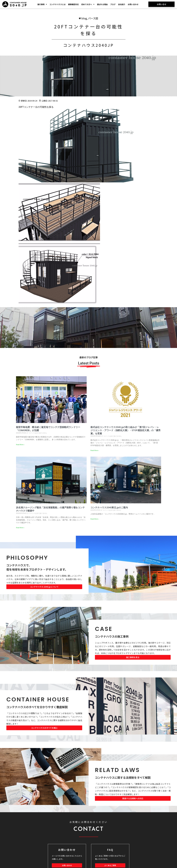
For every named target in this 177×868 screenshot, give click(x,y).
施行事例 (42, 4)
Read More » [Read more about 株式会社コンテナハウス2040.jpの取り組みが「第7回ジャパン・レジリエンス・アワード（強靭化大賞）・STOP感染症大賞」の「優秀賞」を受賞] (95, 451)
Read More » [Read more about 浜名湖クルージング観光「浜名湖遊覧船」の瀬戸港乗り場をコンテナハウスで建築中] (20, 528)
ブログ (113, 4)
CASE (104, 629)
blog (84, 18)
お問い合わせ (133, 4)
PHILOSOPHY (27, 558)
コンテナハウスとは (58, 4)
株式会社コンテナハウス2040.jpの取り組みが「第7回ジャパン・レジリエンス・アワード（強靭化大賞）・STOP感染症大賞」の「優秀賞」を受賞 (125, 430)
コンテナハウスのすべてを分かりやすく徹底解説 (37, 707)
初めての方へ (88, 4)
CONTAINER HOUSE (38, 700)
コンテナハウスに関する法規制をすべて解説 (123, 778)
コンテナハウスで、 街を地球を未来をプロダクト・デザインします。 (37, 567)
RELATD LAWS (117, 770)
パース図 (93, 18)
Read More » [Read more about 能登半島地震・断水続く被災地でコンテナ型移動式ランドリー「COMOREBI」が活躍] (20, 445)
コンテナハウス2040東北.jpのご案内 (109, 508)
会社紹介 (122, 4)
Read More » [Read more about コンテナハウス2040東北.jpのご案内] (95, 519)
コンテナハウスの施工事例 (112, 637)
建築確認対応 (73, 4)
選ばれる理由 (102, 4)
